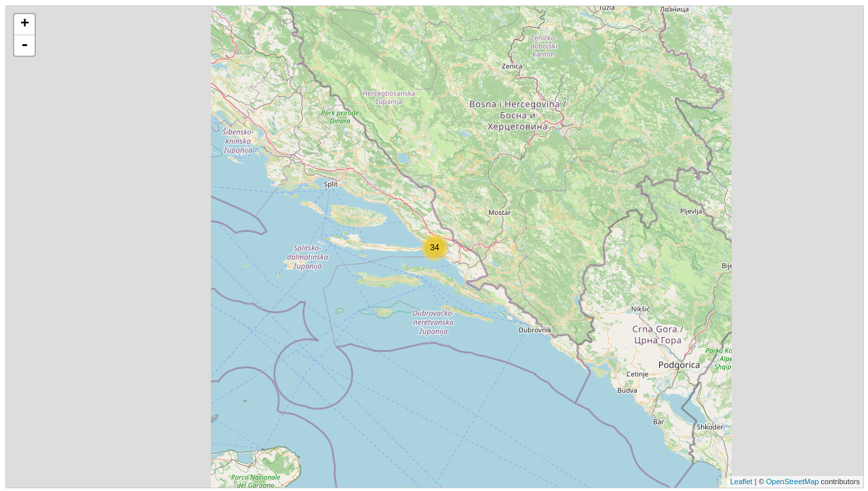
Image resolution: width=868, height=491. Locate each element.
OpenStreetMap (793, 482)
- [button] (24, 45)
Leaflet (742, 482)
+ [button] (25, 24)
